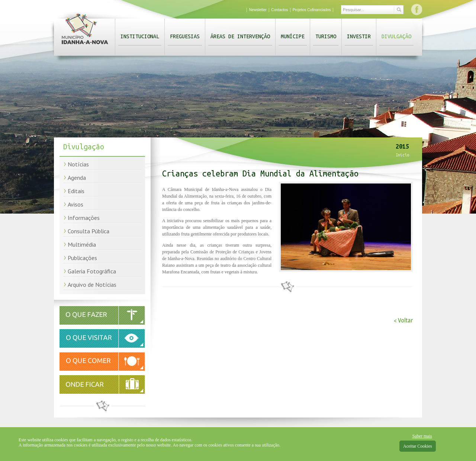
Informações (84, 218)
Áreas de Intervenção (240, 36)
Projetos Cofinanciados (312, 10)
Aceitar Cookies (418, 446)
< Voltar (403, 320)
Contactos (279, 10)
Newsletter (258, 10)
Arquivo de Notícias (92, 285)
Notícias (78, 164)
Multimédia (82, 244)
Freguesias (185, 36)
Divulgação (396, 36)
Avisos (75, 204)
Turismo (326, 36)
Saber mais (422, 436)
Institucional (140, 36)
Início (402, 155)
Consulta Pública (89, 231)
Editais (76, 191)
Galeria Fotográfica (92, 271)
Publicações (82, 258)
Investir (359, 36)
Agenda (77, 178)
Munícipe (293, 36)
